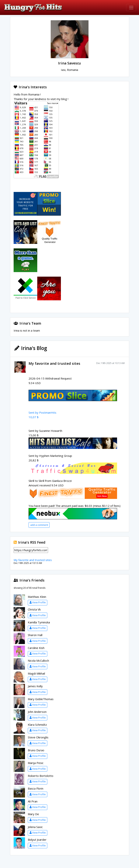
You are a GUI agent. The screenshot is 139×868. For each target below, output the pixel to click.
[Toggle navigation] (131, 8)
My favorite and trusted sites (54, 363)
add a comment (39, 525)
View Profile (38, 602)
